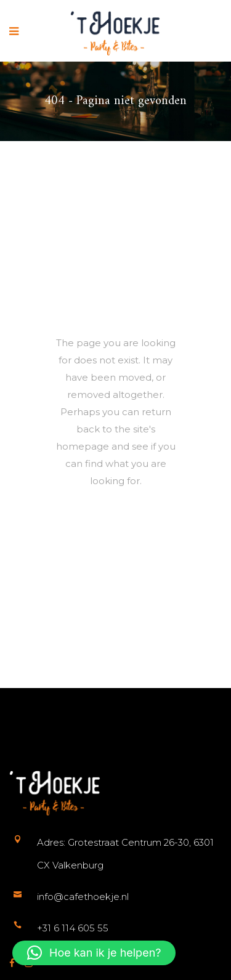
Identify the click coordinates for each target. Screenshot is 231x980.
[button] (94, 953)
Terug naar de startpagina (135, 537)
